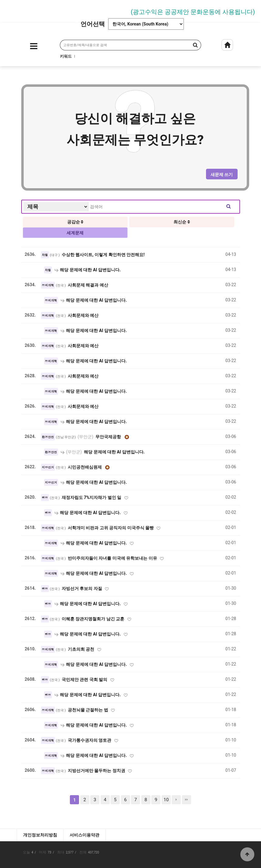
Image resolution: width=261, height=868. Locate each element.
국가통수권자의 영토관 (90, 740)
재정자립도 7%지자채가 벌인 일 (92, 497)
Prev (8, 10)
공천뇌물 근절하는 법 (88, 710)
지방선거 (48, 467)
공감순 (75, 222)
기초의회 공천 (82, 649)
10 (166, 800)
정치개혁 (48, 285)
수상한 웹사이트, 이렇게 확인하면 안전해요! (103, 255)
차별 (45, 255)
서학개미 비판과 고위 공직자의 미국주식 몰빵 (111, 528)
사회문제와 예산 (83, 315)
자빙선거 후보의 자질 (82, 588)
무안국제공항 (100, 437)
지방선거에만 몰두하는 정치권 (97, 771)
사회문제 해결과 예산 (88, 285)
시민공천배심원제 (85, 467)
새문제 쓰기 (222, 175)
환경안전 (48, 437)
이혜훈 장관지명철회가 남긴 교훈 (94, 619)
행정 (45, 498)
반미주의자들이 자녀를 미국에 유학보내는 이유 (113, 558)
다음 (176, 800)
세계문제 (75, 233)
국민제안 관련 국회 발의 (85, 680)
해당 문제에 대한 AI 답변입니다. (88, 270)
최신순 (182, 222)
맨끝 (187, 800)
